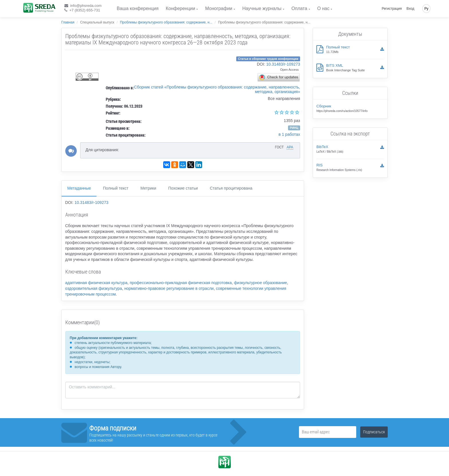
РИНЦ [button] (294, 128)
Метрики (148, 188)
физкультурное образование (260, 283)
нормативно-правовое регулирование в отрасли (169, 288)
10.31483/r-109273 (283, 64)
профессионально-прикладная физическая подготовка (181, 283)
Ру (426, 9)
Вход (410, 9)
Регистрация (392, 9)
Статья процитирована (231, 188)
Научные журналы (262, 8)
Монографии (219, 8)
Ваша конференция (138, 8)
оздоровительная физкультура (94, 288)
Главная (68, 22)
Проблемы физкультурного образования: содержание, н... (166, 22)
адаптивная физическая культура (97, 283)
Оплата (299, 8)
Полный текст (116, 188)
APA (290, 147)
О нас (323, 8)
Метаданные (79, 188)
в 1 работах (289, 134)
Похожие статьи (183, 188)
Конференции (181, 8)
